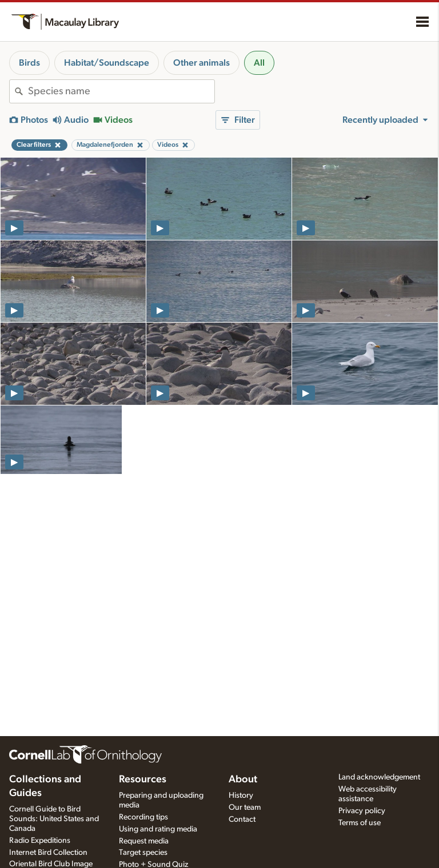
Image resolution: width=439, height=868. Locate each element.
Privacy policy (362, 811)
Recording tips (143, 817)
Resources (143, 779)
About (243, 779)
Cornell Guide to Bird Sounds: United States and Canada (54, 819)
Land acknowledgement (379, 777)
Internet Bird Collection (48, 853)
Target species (143, 853)
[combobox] (121, 91)
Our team (245, 807)
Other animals (201, 63)
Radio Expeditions (40, 841)
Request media (144, 841)
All (259, 63)
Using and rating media (158, 829)
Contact (242, 819)
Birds (29, 63)
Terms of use (360, 823)
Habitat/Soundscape (107, 63)
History (241, 795)
